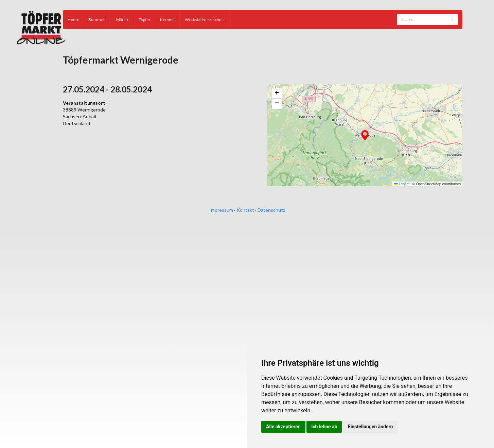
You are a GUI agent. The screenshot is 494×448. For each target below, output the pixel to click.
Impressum (221, 210)
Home (73, 20)
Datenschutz (271, 210)
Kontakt (245, 210)
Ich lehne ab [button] (324, 427)
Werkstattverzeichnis (205, 20)
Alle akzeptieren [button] (283, 427)
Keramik (168, 20)
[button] (365, 135)
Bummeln (98, 20)
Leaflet (402, 184)
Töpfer (145, 20)
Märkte (123, 20)
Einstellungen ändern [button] (370, 427)
